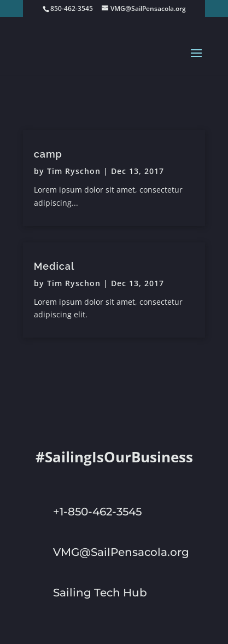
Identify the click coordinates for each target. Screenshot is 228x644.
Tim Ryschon (74, 171)
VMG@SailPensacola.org (121, 552)
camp (48, 154)
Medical (54, 266)
